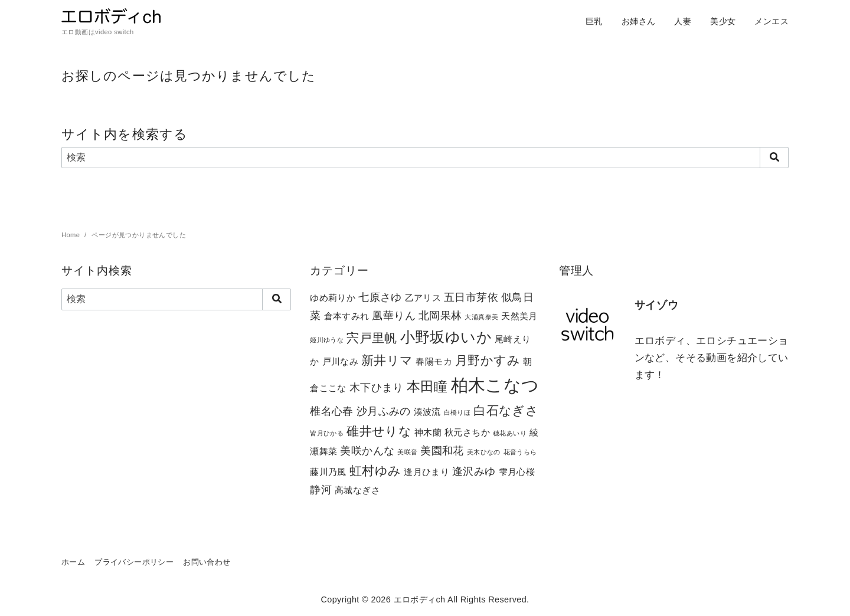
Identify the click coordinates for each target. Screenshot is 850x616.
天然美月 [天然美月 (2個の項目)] (519, 316)
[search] (774, 158)
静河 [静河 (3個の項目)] (321, 489)
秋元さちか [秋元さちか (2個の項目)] (467, 432)
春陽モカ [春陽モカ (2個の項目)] (434, 361)
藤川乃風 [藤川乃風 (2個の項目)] (328, 472)
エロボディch (420, 599)
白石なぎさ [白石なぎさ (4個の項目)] (506, 410)
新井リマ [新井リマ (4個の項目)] (387, 360)
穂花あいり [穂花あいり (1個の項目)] (510, 433)
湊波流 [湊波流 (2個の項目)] (427, 412)
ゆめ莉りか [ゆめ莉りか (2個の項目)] (333, 298)
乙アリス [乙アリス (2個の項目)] (423, 298)
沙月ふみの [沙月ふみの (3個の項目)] (384, 411)
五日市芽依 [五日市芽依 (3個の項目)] (471, 297)
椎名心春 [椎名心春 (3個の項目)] (332, 411)
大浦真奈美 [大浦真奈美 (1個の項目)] (481, 317)
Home (72, 235)
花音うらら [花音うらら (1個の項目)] (520, 452)
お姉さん (639, 21)
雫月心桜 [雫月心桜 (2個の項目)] (517, 472)
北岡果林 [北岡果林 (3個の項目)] (440, 315)
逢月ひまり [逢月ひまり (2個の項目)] (426, 472)
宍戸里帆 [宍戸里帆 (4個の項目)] (372, 338)
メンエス (771, 21)
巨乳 (594, 21)
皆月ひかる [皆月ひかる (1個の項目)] (327, 433)
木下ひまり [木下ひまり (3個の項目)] (377, 387)
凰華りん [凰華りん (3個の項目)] (394, 315)
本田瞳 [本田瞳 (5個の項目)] (427, 386)
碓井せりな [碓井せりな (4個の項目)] (379, 431)
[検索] (425, 158)
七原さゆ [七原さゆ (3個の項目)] (380, 297)
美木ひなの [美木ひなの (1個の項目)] (484, 452)
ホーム (73, 562)
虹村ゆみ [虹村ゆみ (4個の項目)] (375, 471)
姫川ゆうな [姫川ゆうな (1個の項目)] (327, 340)
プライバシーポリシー (134, 562)
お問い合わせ (207, 562)
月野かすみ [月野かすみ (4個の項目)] (488, 360)
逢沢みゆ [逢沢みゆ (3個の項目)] (474, 471)
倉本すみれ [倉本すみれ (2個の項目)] (347, 316)
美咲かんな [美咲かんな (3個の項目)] (367, 450)
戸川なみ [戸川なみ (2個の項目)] (341, 361)
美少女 (723, 21)
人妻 (683, 21)
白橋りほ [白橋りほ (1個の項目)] (457, 412)
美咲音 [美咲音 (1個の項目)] (407, 452)
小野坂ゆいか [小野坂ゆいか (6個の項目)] (446, 337)
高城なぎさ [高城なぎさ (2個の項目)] (357, 490)
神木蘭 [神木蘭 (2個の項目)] (428, 432)
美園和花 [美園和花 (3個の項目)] (442, 450)
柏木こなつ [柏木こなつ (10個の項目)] (495, 385)
